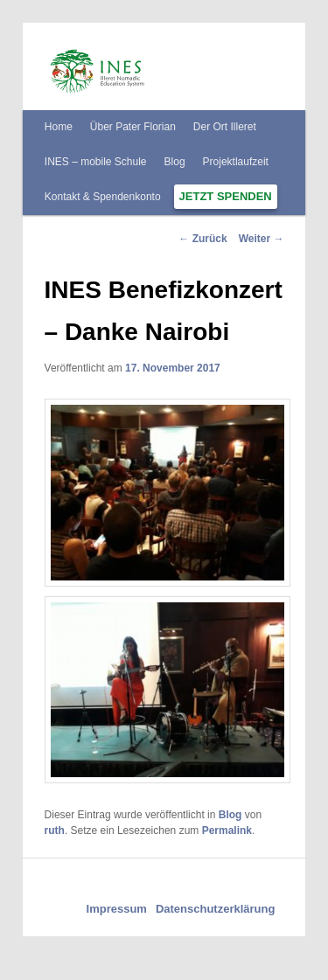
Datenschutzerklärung (216, 909)
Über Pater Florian (133, 127)
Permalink (227, 831)
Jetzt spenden (226, 196)
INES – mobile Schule (96, 162)
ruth (55, 831)
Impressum (117, 909)
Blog (175, 162)
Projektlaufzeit (236, 162)
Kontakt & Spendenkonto (103, 197)
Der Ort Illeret (225, 127)
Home (59, 127)
